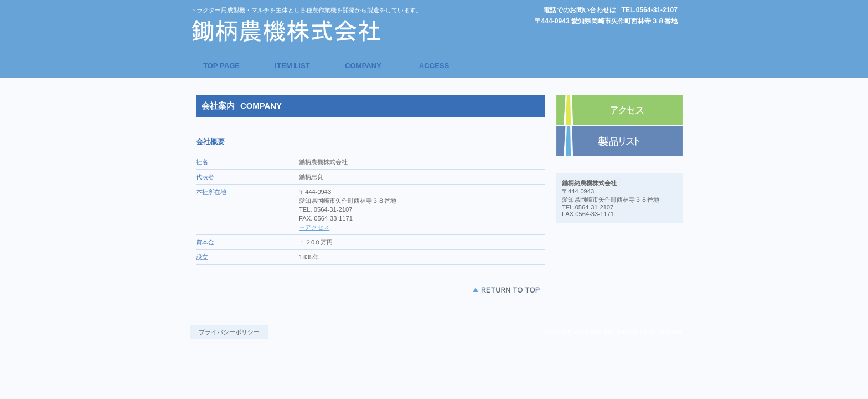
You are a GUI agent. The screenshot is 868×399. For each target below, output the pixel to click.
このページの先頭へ (506, 290)
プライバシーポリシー (229, 332)
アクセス (619, 110)
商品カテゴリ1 (619, 141)
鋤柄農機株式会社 (293, 30)
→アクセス (314, 227)
